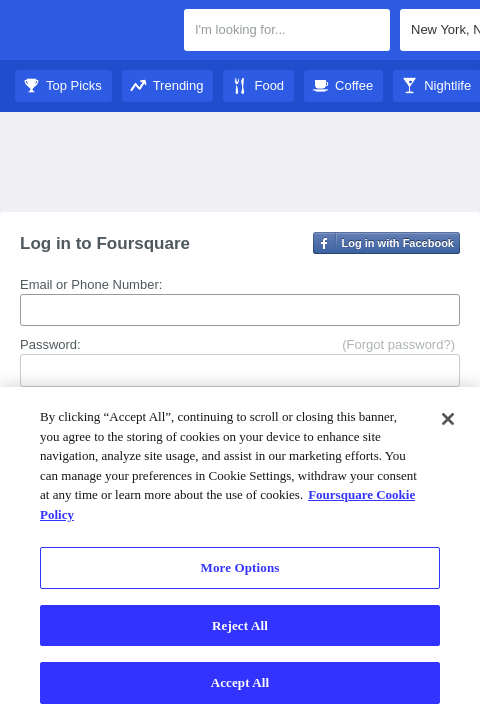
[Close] (448, 419)
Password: (50, 344)
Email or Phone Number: (91, 284)
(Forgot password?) (398, 344)
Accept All (240, 682)
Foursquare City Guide (92, 32)
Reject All (240, 625)
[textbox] (287, 30)
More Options (240, 567)
